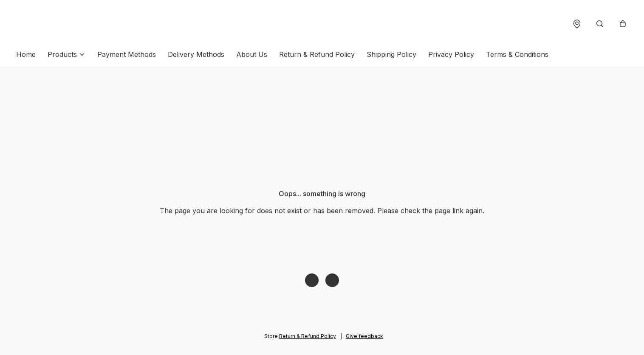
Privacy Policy (451, 54)
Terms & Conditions (517, 54)
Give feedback (364, 336)
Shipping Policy (391, 54)
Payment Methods (127, 54)
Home (26, 54)
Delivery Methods (196, 54)
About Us (252, 54)
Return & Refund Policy (317, 54)
